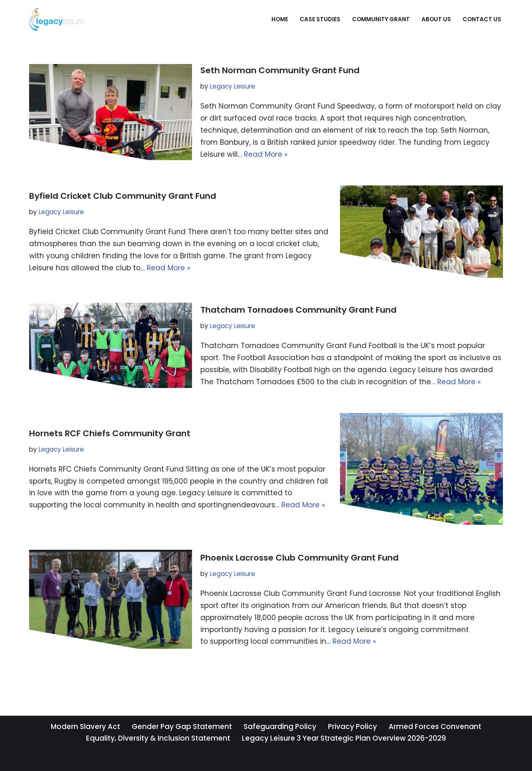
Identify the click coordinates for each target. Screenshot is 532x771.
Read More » (266, 154)
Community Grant (381, 19)
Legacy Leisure (233, 86)
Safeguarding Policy (280, 727)
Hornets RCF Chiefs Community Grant (110, 433)
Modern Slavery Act (85, 727)
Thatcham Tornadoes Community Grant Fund (298, 310)
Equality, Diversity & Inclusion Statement (158, 738)
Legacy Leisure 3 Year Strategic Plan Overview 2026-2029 (344, 738)
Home (280, 19)
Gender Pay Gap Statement (182, 727)
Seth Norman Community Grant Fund (280, 70)
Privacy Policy (352, 727)
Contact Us (482, 19)
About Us (436, 19)
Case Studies (320, 19)
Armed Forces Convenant (435, 727)
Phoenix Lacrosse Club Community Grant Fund (299, 558)
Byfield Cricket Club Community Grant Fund (123, 196)
